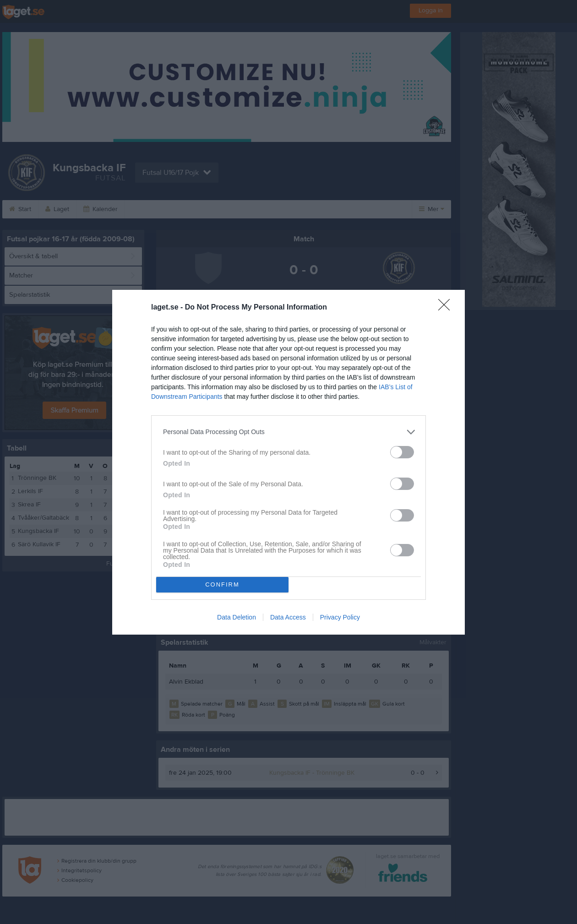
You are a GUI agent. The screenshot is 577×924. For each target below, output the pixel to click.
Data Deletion (237, 617)
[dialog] (288, 462)
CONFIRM (222, 584)
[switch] (402, 452)
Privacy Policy (340, 617)
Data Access (288, 617)
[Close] (447, 308)
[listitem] (288, 432)
